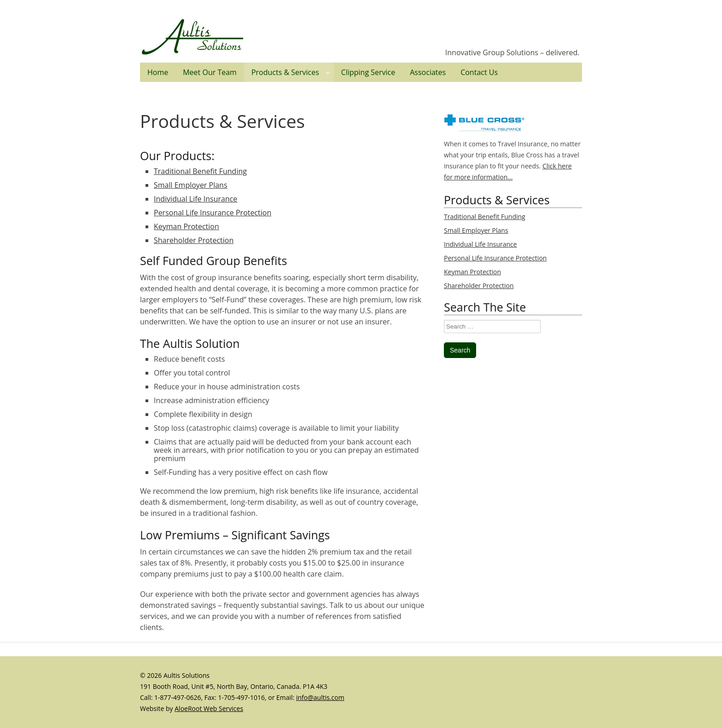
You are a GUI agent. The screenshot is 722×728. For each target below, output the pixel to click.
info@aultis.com (320, 697)
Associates (428, 72)
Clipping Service (368, 72)
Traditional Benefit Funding (200, 171)
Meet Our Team (210, 72)
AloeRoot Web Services (209, 708)
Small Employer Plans (191, 185)
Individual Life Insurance (195, 199)
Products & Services (293, 72)
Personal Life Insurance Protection (213, 213)
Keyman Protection (186, 226)
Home (158, 72)
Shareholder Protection (194, 240)
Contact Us (479, 72)
